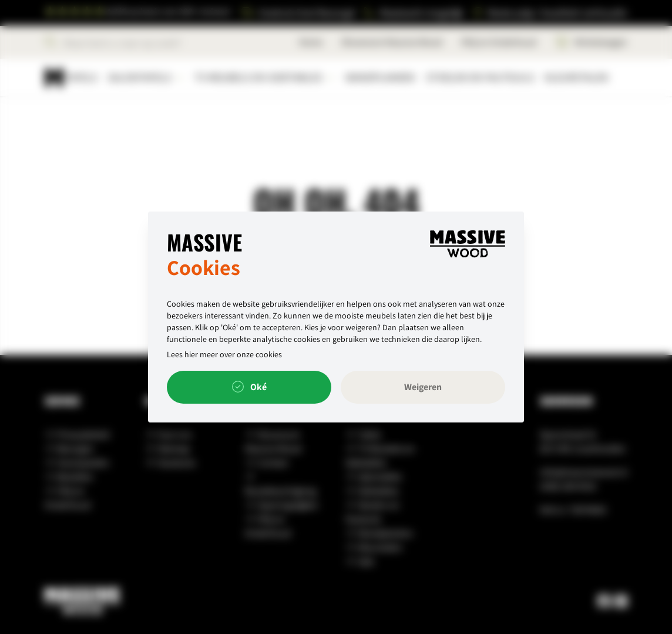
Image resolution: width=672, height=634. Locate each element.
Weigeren (423, 387)
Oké (249, 387)
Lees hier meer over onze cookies (224, 354)
